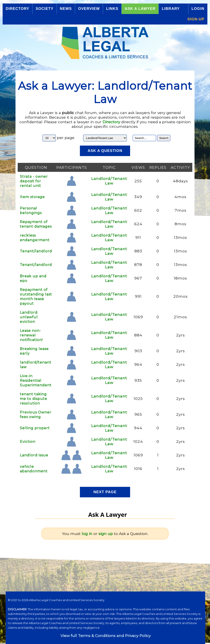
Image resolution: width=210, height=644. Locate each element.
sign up (106, 534)
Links (112, 9)
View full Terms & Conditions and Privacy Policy (106, 636)
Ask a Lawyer (140, 9)
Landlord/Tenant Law (109, 181)
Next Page (105, 492)
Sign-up (196, 19)
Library (171, 9)
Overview (89, 9)
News (66, 9)
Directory (17, 9)
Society (45, 9)
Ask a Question (105, 151)
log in (87, 534)
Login (198, 9)
